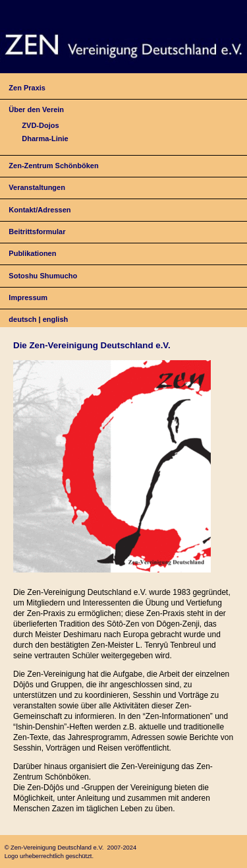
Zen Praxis (27, 88)
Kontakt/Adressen (40, 210)
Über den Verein (36, 109)
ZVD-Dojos (40, 125)
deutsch (22, 319)
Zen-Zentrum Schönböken (53, 166)
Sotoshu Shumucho (43, 276)
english (56, 319)
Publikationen (32, 253)
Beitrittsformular (37, 232)
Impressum (28, 297)
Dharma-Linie (45, 139)
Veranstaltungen (37, 187)
